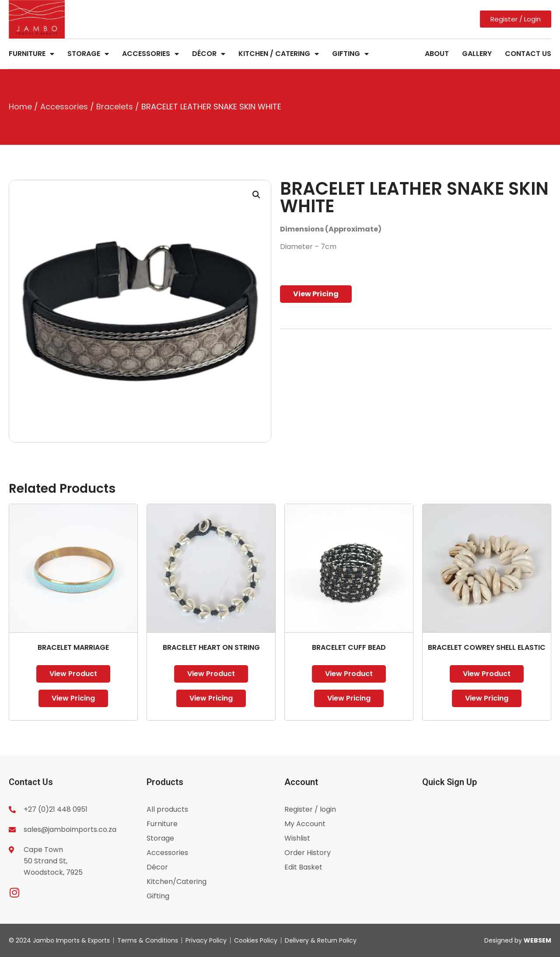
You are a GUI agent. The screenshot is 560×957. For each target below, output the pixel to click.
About (437, 54)
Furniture (31, 54)
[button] (256, 195)
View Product (73, 674)
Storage (88, 54)
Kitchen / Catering (279, 54)
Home (20, 107)
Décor (209, 54)
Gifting (350, 54)
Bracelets (115, 107)
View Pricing (316, 294)
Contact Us (528, 54)
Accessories (150, 54)
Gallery (477, 54)
